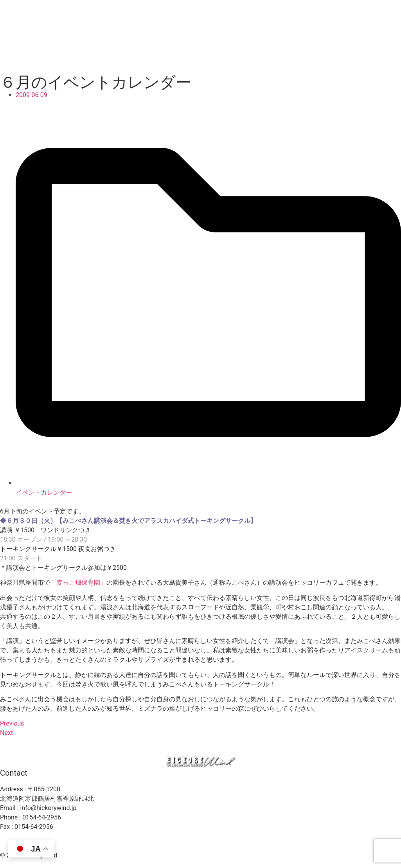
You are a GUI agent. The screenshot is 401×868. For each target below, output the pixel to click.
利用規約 (254, 842)
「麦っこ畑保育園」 (78, 583)
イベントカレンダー (44, 493)
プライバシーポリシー (204, 842)
